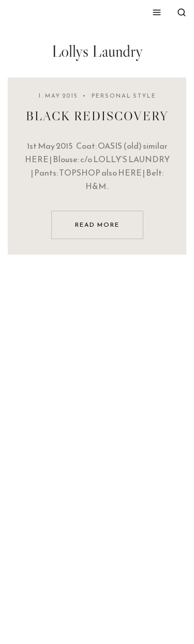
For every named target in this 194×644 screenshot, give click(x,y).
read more (97, 225)
